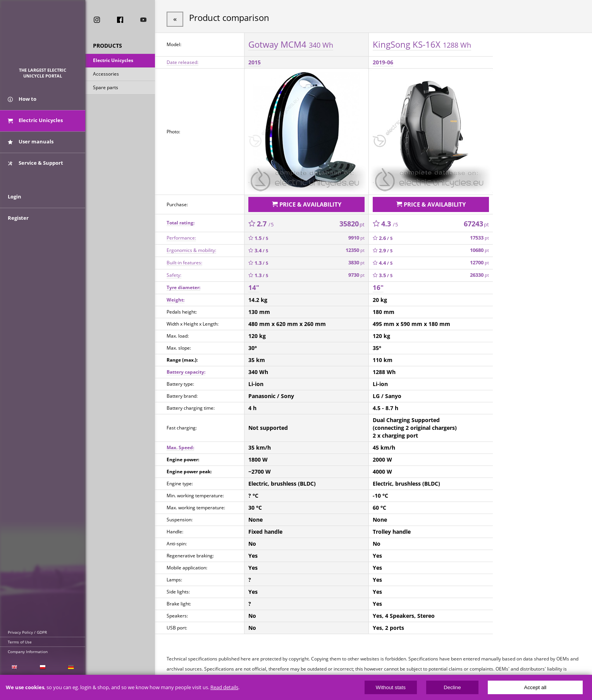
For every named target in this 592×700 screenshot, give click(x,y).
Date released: (182, 61)
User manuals (31, 147)
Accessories (106, 75)
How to (22, 104)
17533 (479, 235)
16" (378, 284)
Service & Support (35, 168)
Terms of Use (20, 642)
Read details (224, 687)
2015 (255, 61)
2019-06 (383, 61)
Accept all (535, 687)
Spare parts (106, 89)
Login (15, 208)
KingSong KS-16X (422, 42)
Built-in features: (184, 259)
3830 (356, 259)
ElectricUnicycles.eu (43, 37)
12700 (479, 259)
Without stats (391, 687)
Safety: (174, 272)
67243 (476, 221)
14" (254, 284)
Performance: (181, 235)
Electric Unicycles (113, 61)
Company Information (28, 652)
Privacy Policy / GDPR (27, 632)
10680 (479, 247)
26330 (479, 272)
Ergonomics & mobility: (191, 247)
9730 (356, 272)
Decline (452, 687)
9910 (356, 235)
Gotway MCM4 (291, 42)
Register (18, 229)
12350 (355, 247)
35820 (352, 221)
